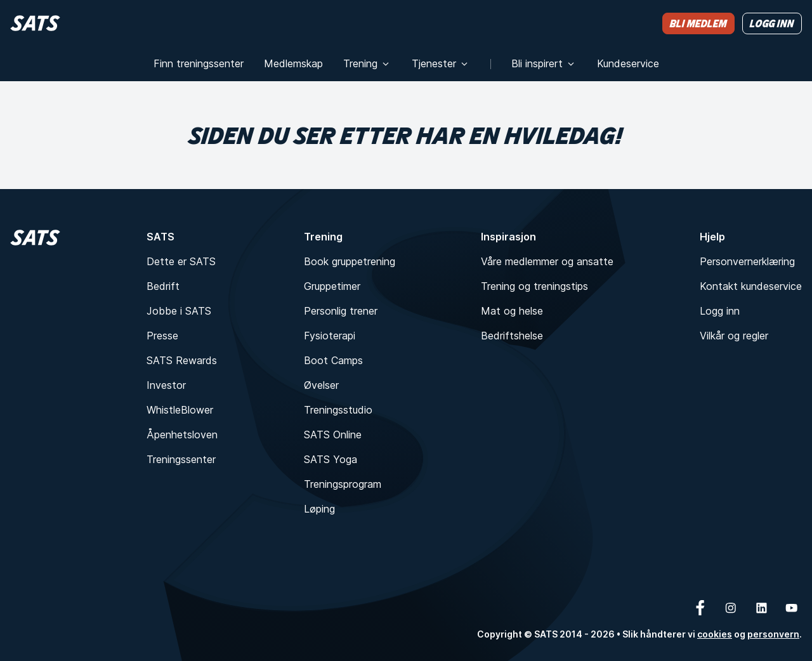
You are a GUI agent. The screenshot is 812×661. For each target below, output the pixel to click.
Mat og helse (512, 311)
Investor (166, 385)
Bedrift (163, 286)
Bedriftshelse (512, 336)
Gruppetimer (332, 286)
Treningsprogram (343, 484)
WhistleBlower (180, 410)
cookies (715, 634)
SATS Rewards (182, 360)
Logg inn (720, 311)
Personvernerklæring (747, 261)
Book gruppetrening (350, 261)
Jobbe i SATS (179, 311)
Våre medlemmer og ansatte (547, 261)
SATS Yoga (331, 459)
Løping (319, 509)
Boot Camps (333, 360)
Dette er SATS (181, 261)
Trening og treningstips (534, 286)
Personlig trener (341, 311)
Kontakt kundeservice (751, 286)
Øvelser (321, 385)
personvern (773, 634)
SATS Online (333, 435)
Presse (162, 336)
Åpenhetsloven (182, 435)
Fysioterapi (330, 336)
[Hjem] (35, 23)
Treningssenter (181, 459)
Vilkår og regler (734, 336)
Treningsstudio (338, 410)
